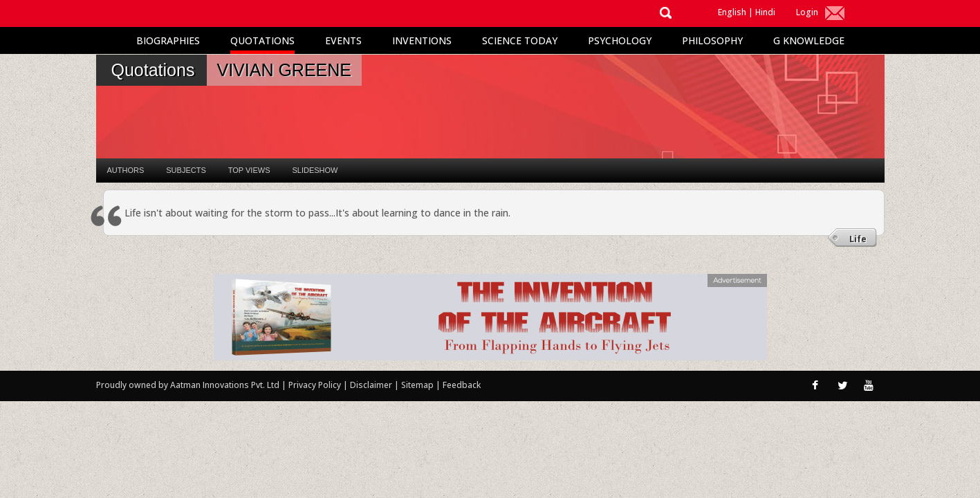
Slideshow (315, 170)
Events (343, 40)
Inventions (422, 40)
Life (858, 239)
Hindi (765, 12)
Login (807, 12)
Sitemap (418, 385)
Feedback (462, 385)
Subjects (186, 170)
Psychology (620, 40)
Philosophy (712, 40)
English (732, 12)
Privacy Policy (316, 385)
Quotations (262, 40)
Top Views (249, 170)
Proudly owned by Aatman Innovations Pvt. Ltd (188, 385)
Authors (126, 170)
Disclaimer (371, 385)
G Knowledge (809, 40)
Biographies (168, 40)
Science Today (520, 40)
